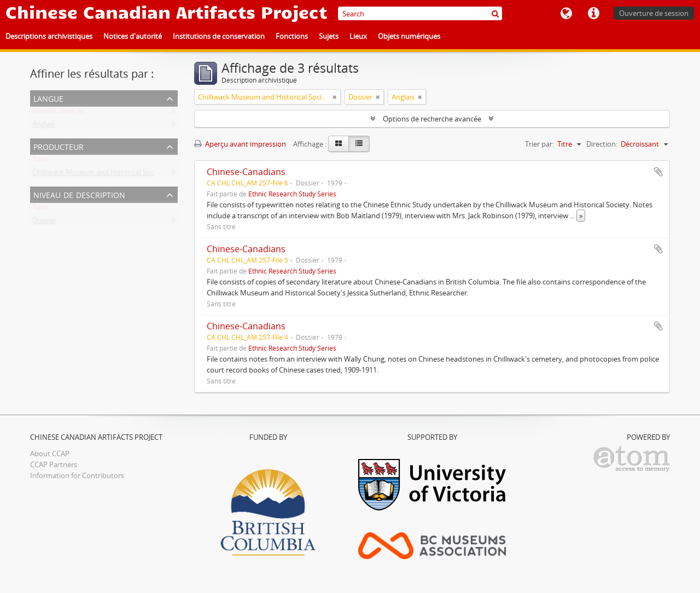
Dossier (44, 223)
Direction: (602, 144)
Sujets (329, 36)
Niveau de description (79, 194)
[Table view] (359, 144)
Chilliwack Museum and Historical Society (99, 175)
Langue (566, 14)
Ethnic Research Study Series (292, 194)
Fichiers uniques (59, 113)
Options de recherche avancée (432, 119)
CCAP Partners (54, 464)
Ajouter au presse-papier (658, 172)
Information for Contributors (77, 475)
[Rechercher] (495, 13)
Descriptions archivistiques (49, 36)
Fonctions (292, 36)
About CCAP (50, 454)
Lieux (358, 36)
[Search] (420, 13)
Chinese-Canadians (246, 172)
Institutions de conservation (219, 36)
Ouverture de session (654, 13)
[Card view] (339, 144)
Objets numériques (409, 36)
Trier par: (539, 144)
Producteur (59, 146)
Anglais (44, 126)
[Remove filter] (335, 97)
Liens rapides (593, 14)
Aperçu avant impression (240, 144)
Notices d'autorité (133, 36)
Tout (40, 161)
